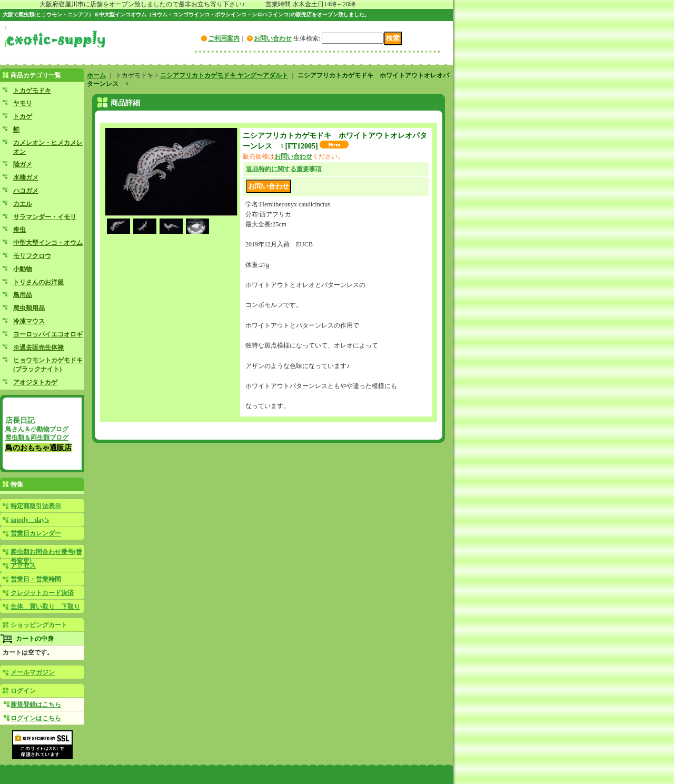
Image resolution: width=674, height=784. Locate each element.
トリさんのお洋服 (38, 282)
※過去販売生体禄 (38, 348)
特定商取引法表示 (36, 506)
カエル (23, 204)
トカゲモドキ (32, 91)
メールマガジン (33, 672)
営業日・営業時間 (36, 579)
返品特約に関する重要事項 (284, 169)
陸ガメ (23, 164)
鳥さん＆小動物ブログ (37, 429)
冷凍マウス (29, 321)
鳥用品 (23, 295)
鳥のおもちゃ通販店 (38, 448)
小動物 (23, 269)
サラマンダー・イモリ (45, 217)
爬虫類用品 (29, 308)
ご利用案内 (224, 38)
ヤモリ (23, 103)
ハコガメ (26, 191)
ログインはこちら (36, 718)
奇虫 (19, 230)
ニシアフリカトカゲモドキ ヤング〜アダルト (224, 75)
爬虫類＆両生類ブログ (37, 438)
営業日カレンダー (36, 533)
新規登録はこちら (36, 704)
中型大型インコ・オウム (48, 243)
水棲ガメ (26, 177)
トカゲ (23, 116)
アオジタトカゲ (35, 382)
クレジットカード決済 (42, 593)
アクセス (23, 565)
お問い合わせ (273, 38)
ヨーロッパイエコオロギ (48, 334)
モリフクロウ (32, 256)
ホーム (96, 75)
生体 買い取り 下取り (45, 607)
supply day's (30, 520)
